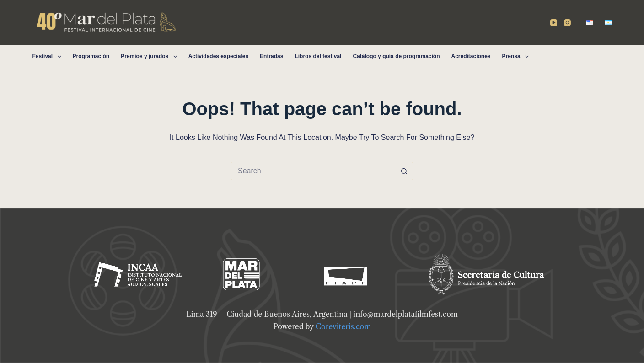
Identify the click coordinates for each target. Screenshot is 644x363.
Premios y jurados (150, 57)
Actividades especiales (218, 56)
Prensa (517, 57)
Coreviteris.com (343, 326)
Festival (48, 57)
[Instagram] (567, 23)
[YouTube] (554, 23)
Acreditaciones (471, 56)
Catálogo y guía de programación (396, 56)
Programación (91, 56)
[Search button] (404, 171)
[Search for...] (313, 171)
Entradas (271, 56)
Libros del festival (318, 56)
